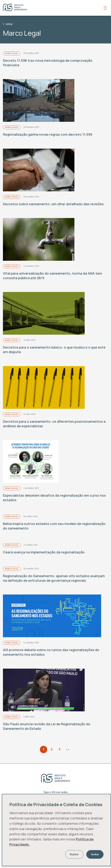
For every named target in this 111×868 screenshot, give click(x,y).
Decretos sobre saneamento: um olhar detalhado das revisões (53, 204)
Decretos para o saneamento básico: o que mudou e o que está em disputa (54, 350)
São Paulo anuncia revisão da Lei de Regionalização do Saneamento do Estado (47, 726)
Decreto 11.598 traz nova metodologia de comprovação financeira (48, 63)
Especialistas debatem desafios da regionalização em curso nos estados (54, 498)
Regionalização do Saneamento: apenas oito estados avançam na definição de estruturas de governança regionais (54, 578)
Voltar (8, 24)
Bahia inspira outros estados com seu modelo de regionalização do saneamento (54, 526)
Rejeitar (74, 854)
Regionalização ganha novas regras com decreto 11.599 (48, 134)
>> (68, 749)
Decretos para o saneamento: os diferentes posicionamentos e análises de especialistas (54, 424)
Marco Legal (12, 53)
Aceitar (95, 854)
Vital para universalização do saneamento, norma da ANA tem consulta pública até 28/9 (52, 276)
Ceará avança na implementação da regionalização (44, 552)
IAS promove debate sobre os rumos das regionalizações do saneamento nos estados (51, 652)
